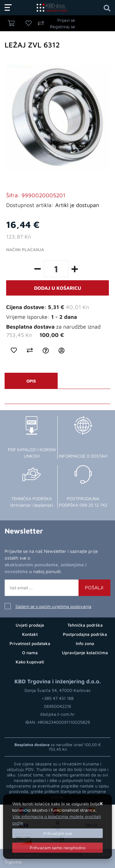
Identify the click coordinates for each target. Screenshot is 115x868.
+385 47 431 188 (58, 698)
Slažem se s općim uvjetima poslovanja (53, 606)
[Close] (57, 833)
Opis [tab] (31, 381)
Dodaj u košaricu (58, 288)
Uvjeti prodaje (30, 625)
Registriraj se (63, 26)
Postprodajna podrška (85, 634)
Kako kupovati (30, 662)
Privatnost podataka (30, 643)
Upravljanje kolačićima (85, 653)
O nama (30, 653)
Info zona (85, 643)
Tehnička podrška (85, 625)
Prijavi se (66, 20)
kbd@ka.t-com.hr (57, 714)
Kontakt (30, 634)
